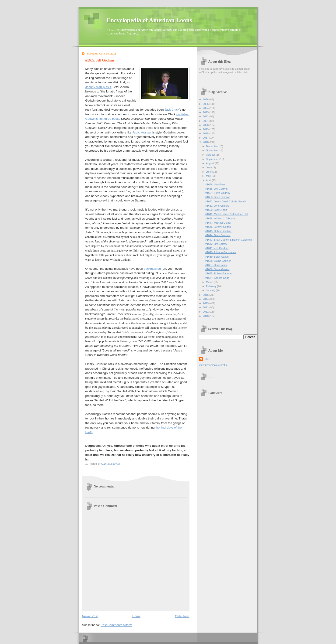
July (209, 167)
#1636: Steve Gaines (217, 269)
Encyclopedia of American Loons (149, 20)
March (210, 282)
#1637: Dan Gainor (216, 265)
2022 (206, 116)
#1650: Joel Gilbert (216, 210)
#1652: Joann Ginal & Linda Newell (226, 201)
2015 (206, 295)
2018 (206, 133)
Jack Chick (172, 110)
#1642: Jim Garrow (216, 244)
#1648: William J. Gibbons (220, 218)
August (210, 163)
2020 (206, 125)
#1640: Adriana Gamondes (221, 252)
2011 (206, 312)
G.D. (206, 359)
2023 (206, 112)
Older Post (182, 616)
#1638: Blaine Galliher (218, 261)
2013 (206, 303)
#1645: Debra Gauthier (218, 231)
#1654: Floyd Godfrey (218, 193)
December (212, 146)
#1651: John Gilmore (217, 206)
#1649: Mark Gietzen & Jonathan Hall (227, 214)
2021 (206, 121)
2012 (206, 307)
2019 (206, 129)
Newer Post (90, 616)
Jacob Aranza (142, 132)
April (209, 180)
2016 (206, 142)
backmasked (152, 269)
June (209, 172)
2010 (206, 316)
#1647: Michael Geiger (218, 223)
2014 (206, 299)
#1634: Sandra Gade (217, 278)
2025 (206, 104)
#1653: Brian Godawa (218, 197)
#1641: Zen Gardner (217, 248)
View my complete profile (213, 365)
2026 (206, 99)
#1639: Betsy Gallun (217, 257)
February (212, 286)
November (212, 150)
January (211, 290)
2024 (206, 108)
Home (136, 616)
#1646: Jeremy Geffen (218, 227)
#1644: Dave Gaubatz (218, 235)
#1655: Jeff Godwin (216, 189)
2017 (206, 138)
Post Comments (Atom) (116, 625)
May (209, 176)
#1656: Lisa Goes (215, 184)
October (211, 155)
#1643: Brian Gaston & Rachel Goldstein (229, 240)
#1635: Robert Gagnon (218, 273)
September (213, 159)
